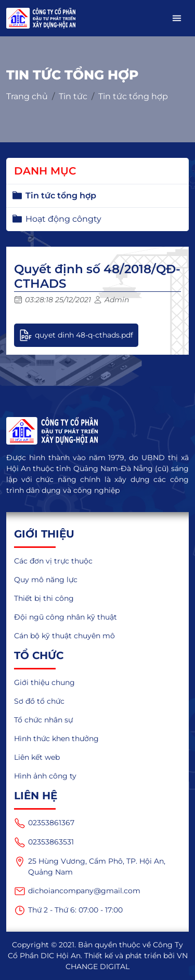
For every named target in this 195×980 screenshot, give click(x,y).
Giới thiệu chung (44, 682)
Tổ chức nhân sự (43, 720)
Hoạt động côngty (63, 219)
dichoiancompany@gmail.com (77, 891)
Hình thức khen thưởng (56, 739)
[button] (177, 18)
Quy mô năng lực (46, 580)
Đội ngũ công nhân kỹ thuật (66, 617)
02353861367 (44, 823)
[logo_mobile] (41, 18)
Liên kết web (37, 757)
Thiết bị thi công (44, 598)
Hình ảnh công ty (45, 776)
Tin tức (73, 96)
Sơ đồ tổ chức (39, 701)
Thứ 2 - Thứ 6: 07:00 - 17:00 (68, 910)
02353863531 (44, 842)
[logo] (97, 431)
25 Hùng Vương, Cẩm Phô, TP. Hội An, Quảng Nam (90, 866)
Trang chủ (27, 96)
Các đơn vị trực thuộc (53, 561)
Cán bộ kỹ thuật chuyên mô (64, 636)
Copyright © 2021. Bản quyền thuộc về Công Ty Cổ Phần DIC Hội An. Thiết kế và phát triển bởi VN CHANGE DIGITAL (98, 956)
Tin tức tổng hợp (133, 96)
